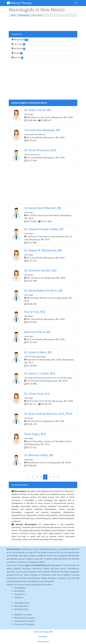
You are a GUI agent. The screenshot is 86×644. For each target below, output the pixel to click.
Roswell (17, 53)
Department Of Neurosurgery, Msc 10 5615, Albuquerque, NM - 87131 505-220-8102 (43, 359)
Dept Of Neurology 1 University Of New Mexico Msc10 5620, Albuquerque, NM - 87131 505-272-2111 (43, 440)
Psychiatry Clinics (21, 609)
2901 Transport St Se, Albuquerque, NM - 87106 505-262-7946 (43, 276)
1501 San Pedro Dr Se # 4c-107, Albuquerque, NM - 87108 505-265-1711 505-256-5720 (43, 400)
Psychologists (20, 588)
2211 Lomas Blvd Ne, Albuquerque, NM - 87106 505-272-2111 (43, 136)
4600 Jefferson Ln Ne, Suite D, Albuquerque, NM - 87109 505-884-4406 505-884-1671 (43, 116)
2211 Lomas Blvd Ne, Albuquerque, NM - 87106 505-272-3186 (43, 156)
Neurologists (24, 15)
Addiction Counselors (23, 615)
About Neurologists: (20, 485)
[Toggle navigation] (76, 3)
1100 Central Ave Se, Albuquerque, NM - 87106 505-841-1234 (43, 420)
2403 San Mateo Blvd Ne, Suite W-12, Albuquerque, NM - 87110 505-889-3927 (43, 297)
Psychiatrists (20, 594)
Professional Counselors (24, 621)
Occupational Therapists (24, 624)
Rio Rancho (18, 49)
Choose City (17, 34)
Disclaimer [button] (43, 637)
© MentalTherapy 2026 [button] (43, 632)
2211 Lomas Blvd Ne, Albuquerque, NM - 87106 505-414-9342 (43, 318)
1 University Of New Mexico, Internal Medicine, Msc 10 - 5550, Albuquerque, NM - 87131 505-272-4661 (43, 236)
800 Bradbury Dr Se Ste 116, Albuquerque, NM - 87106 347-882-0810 (43, 461)
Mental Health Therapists (25, 618)
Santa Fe (17, 58)
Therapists (19, 597)
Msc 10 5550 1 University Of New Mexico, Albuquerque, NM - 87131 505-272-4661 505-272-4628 (43, 214)
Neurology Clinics (21, 606)
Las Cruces (18, 44)
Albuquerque (20, 40)
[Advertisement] (43, 24)
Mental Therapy (19, 3)
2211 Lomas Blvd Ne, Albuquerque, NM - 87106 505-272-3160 (43, 338)
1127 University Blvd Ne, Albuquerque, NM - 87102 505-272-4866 (43, 379)
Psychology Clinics (22, 603)
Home (13, 15)
